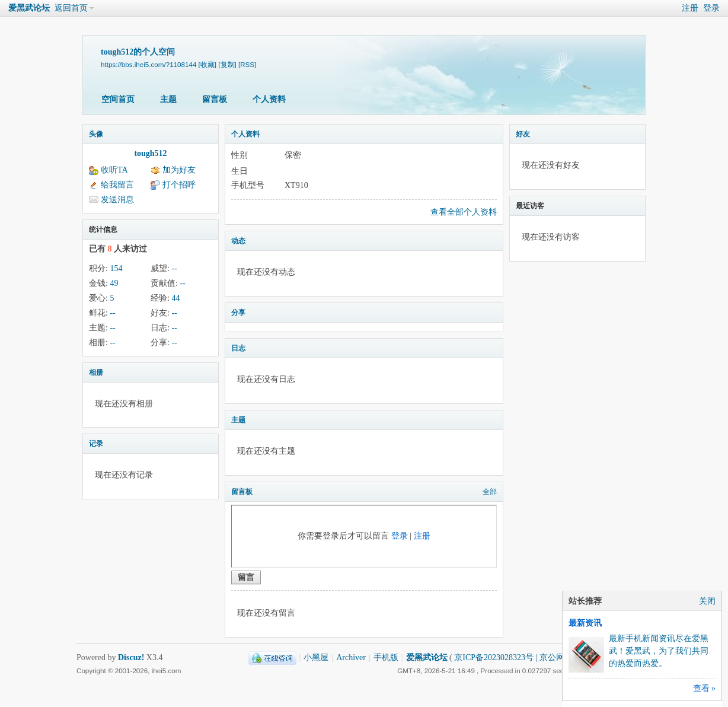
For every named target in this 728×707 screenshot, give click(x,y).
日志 (238, 348)
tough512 (150, 153)
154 (116, 268)
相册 (96, 372)
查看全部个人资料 (464, 212)
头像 (96, 134)
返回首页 (71, 8)
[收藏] (207, 64)
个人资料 (269, 99)
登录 (711, 8)
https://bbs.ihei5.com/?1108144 (149, 64)
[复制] (227, 64)
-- (174, 268)
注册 (690, 8)
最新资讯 (585, 623)
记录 (96, 444)
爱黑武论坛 (29, 8)
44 (175, 298)
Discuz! (131, 657)
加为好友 (179, 170)
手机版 (386, 657)
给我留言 (117, 185)
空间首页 (118, 99)
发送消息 (117, 200)
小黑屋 (316, 657)
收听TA (114, 170)
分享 (238, 313)
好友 (523, 134)
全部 (490, 492)
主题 (168, 99)
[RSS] (247, 64)
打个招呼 (179, 185)
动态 (238, 241)
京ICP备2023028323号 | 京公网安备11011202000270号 (550, 657)
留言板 (215, 99)
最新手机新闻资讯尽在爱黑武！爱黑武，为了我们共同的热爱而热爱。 (659, 651)
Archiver (351, 657)
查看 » (705, 688)
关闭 (707, 601)
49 (114, 283)
